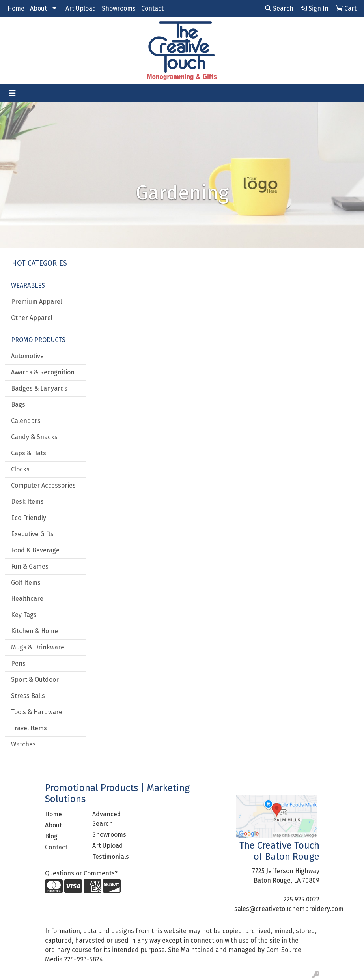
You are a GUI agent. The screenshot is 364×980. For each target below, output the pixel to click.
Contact (152, 8)
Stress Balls (28, 696)
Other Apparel (32, 318)
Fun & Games (30, 566)
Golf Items (26, 583)
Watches (23, 744)
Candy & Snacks (34, 437)
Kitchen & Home (35, 631)
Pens (18, 663)
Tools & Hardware (37, 712)
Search (279, 8)
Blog (51, 836)
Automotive (27, 356)
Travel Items (29, 728)
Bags (18, 405)
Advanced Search (107, 819)
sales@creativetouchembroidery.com (289, 909)
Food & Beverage (35, 550)
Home (16, 8)
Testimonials (111, 857)
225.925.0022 (301, 899)
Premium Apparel (36, 302)
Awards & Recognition (43, 372)
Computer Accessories (43, 485)
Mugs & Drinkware (38, 647)
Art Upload (81, 8)
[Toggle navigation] (12, 93)
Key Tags (24, 615)
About (38, 8)
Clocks (20, 469)
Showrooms (119, 8)
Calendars (26, 421)
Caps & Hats (29, 453)
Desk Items (27, 502)
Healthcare (27, 599)
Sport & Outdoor (35, 680)
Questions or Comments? (81, 873)
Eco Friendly (29, 518)
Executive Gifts (32, 534)
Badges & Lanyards (39, 388)
